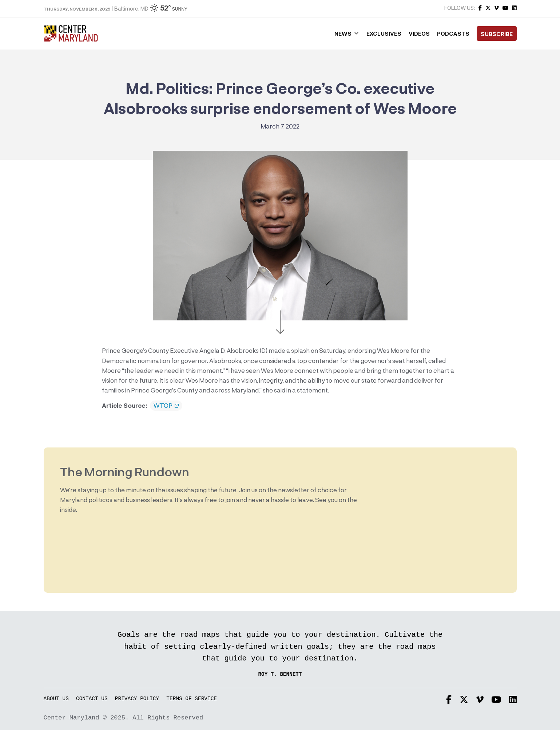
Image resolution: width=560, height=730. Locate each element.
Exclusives (384, 33)
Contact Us (92, 699)
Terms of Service (192, 699)
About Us (56, 699)
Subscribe (497, 34)
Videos (419, 33)
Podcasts (453, 33)
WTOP (166, 406)
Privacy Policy (137, 699)
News (347, 33)
